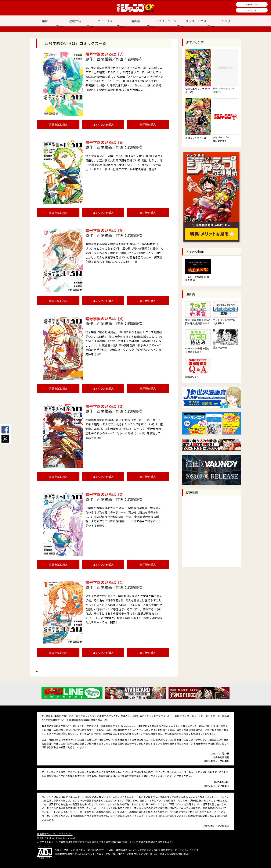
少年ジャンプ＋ (252, 5)
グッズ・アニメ (196, 21)
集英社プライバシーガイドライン (55, 834)
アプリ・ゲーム (166, 21)
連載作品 (75, 21)
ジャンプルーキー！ (252, 10)
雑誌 (45, 21)
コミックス (105, 21)
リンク (226, 21)
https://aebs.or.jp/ (180, 854)
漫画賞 (135, 21)
